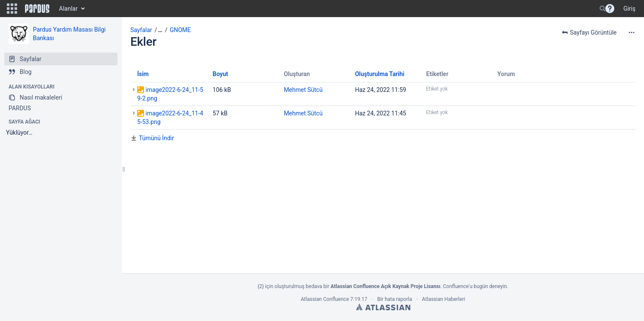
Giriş (629, 9)
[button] (12, 9)
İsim (143, 74)
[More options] (632, 32)
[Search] (603, 9)
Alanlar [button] (68, 9)
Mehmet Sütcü (303, 90)
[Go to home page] (37, 9)
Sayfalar (141, 30)
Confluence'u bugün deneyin (475, 286)
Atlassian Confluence (325, 299)
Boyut (221, 74)
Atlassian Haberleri (443, 299)
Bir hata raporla (395, 299)
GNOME (180, 30)
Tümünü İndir (156, 138)
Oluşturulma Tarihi (380, 74)
